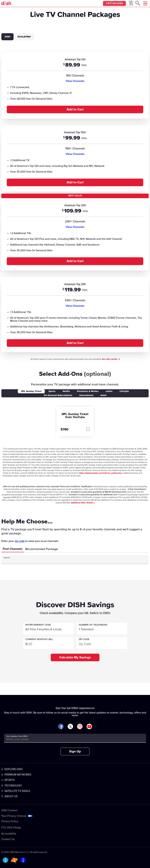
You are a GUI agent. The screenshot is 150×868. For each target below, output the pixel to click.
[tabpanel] (75, 200)
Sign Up (75, 751)
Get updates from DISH (17, 736)
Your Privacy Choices (14, 816)
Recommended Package (42, 549)
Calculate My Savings (75, 657)
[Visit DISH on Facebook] (61, 727)
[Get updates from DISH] (72, 739)
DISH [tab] (7, 37)
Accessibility (9, 834)
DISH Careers (9, 810)
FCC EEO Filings (11, 828)
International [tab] (86, 395)
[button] (48, 629)
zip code (20, 541)
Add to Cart (75, 109)
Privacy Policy (10, 821)
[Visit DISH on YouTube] (89, 727)
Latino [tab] (109, 391)
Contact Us (8, 839)
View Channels (75, 81)
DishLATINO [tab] (24, 37)
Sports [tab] (52, 391)
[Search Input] (72, 561)
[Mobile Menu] (145, 3)
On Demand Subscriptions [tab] (58, 395)
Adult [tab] (103, 395)
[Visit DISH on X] (70, 727)
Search (7, 558)
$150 (64, 429)
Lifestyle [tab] (124, 391)
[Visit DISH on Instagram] (80, 727)
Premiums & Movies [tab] (88, 391)
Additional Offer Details (83, 503)
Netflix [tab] (66, 391)
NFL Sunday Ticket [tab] (31, 391)
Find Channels (13, 549)
